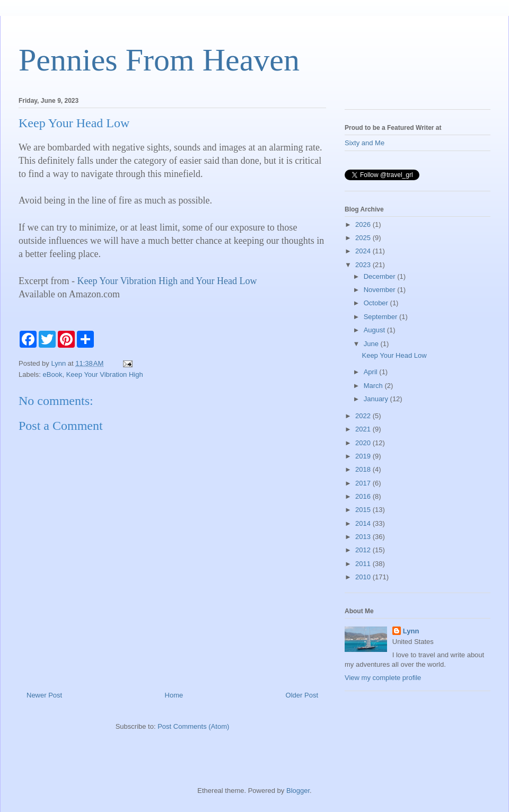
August (375, 330)
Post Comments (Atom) (193, 726)
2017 (364, 483)
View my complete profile (383, 678)
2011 (364, 564)
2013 (364, 537)
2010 (364, 577)
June (372, 344)
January (377, 399)
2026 (364, 224)
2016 (364, 496)
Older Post (302, 695)
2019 (364, 456)
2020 (364, 443)
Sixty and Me (365, 143)
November (381, 290)
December (381, 276)
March (374, 386)
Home (174, 695)
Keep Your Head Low (394, 355)
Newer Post (44, 695)
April (372, 372)
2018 (364, 469)
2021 (364, 429)
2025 (364, 238)
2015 (364, 510)
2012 (364, 550)
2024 (364, 251)
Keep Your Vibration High (105, 374)
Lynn (411, 631)
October (377, 303)
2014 (364, 523)
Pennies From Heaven (159, 60)
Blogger (298, 791)
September (381, 317)
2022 (364, 416)
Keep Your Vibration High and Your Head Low (167, 281)
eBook (53, 374)
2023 (364, 265)
